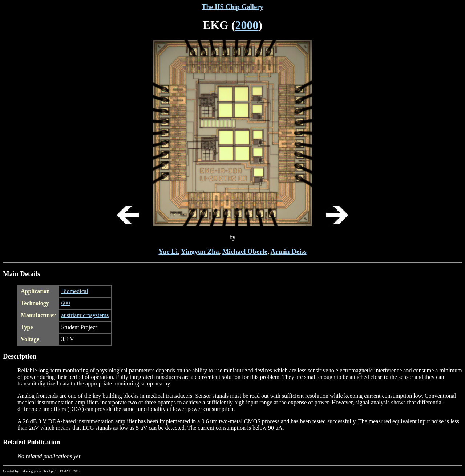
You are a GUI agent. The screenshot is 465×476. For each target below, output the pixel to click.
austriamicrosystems (85, 315)
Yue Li (168, 251)
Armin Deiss (288, 251)
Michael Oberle (245, 251)
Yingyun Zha (200, 251)
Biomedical (75, 291)
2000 (247, 25)
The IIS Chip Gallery (232, 7)
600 (66, 303)
